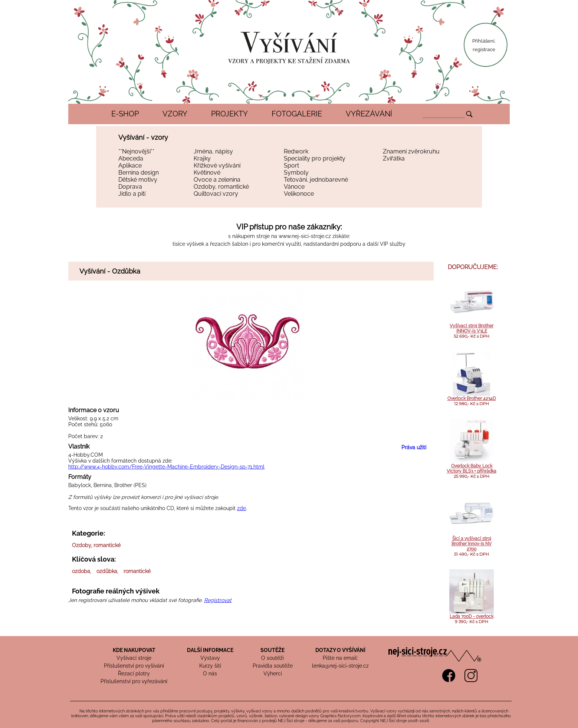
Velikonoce (299, 194)
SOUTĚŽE (272, 650)
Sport (291, 166)
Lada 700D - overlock (472, 616)
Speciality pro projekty (315, 158)
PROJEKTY (229, 114)
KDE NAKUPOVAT (134, 650)
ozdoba (81, 571)
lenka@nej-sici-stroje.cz (340, 666)
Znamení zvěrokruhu (411, 151)
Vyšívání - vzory (143, 137)
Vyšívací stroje (134, 658)
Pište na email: (340, 658)
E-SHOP (125, 114)
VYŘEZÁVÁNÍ (369, 114)
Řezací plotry (134, 674)
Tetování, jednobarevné (316, 180)
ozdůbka (107, 571)
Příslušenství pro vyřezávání (134, 681)
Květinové (207, 173)
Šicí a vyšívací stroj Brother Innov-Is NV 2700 (472, 544)
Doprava (130, 187)
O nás (210, 674)
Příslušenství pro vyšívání (134, 666)
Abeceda (131, 158)
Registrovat (218, 600)
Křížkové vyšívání (217, 166)
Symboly (296, 173)
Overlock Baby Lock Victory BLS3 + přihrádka (472, 469)
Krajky (202, 158)
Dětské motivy (138, 180)
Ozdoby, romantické (221, 187)
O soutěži (272, 658)
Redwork (296, 151)
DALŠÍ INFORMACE (210, 650)
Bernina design (139, 173)
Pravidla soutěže (273, 666)
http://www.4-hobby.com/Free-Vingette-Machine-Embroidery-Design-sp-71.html (166, 467)
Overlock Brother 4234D (472, 398)
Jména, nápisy (213, 151)
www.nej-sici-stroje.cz (305, 236)
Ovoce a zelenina (217, 180)
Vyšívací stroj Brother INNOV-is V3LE (472, 328)
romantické (137, 571)
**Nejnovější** (136, 151)
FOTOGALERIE (297, 114)
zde (242, 508)
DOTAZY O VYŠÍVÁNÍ (340, 650)
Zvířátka (394, 158)
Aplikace (130, 166)
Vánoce (294, 187)
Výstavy (210, 658)
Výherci (273, 674)
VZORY (175, 114)
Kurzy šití (210, 666)
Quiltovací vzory (216, 194)
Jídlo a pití (132, 194)
